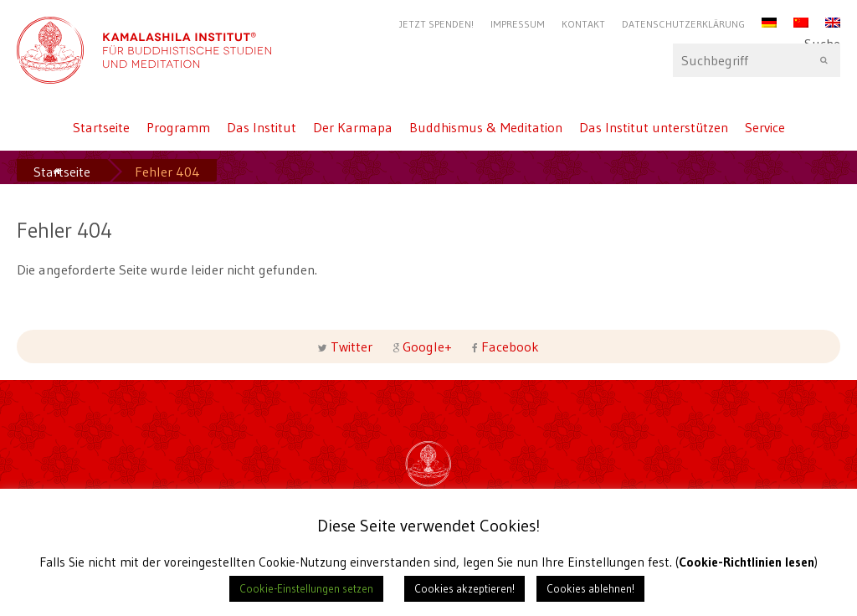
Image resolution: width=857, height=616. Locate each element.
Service (765, 127)
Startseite (101, 127)
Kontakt (583, 24)
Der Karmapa (353, 127)
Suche (757, 60)
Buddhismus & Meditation (486, 127)
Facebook (508, 346)
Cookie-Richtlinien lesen (747, 562)
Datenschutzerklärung (683, 24)
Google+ (427, 346)
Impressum (518, 24)
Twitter (352, 346)
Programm (178, 127)
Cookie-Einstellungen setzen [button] (306, 588)
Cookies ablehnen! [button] (590, 588)
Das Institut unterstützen (654, 127)
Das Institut (262, 127)
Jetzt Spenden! (436, 24)
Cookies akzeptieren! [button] (464, 588)
